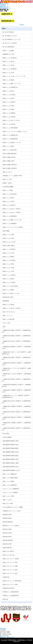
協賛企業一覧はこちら (7, 637)
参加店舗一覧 (4, 4)
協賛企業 (3, 629)
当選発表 (3, 5)
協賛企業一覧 (4, 7)
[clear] (22, 25)
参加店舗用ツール (6, 8)
